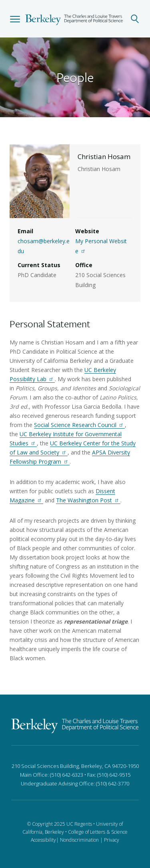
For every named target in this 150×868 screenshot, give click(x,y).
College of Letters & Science (98, 832)
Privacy (112, 840)
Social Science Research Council (79, 425)
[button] (15, 19)
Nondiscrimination (79, 840)
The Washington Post (88, 500)
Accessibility (43, 840)
